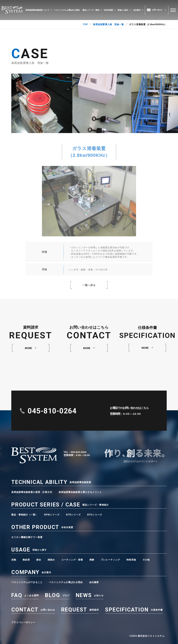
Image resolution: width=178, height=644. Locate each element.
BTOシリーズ (95, 515)
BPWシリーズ (52, 515)
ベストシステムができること (27, 582)
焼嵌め (51, 560)
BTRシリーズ (73, 515)
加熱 (14, 560)
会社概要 (94, 582)
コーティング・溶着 (72, 560)
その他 (146, 560)
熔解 (92, 560)
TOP (85, 24)
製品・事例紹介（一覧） (25, 515)
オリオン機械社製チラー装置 (27, 537)
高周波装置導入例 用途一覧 (108, 24)
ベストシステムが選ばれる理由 (67, 10)
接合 (39, 560)
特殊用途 (131, 560)
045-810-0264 (52, 411)
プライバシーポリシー (23, 622)
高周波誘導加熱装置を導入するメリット (80, 492)
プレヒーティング (110, 560)
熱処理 (26, 560)
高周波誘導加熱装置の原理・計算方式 (32, 492)
